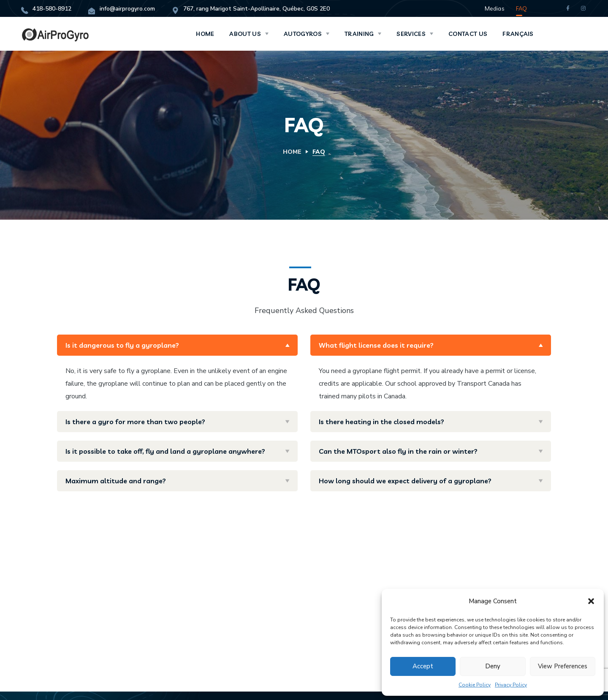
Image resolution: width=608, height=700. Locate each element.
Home (292, 152)
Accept (423, 666)
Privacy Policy (511, 685)
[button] (591, 601)
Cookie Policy (475, 685)
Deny (493, 666)
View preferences (563, 666)
